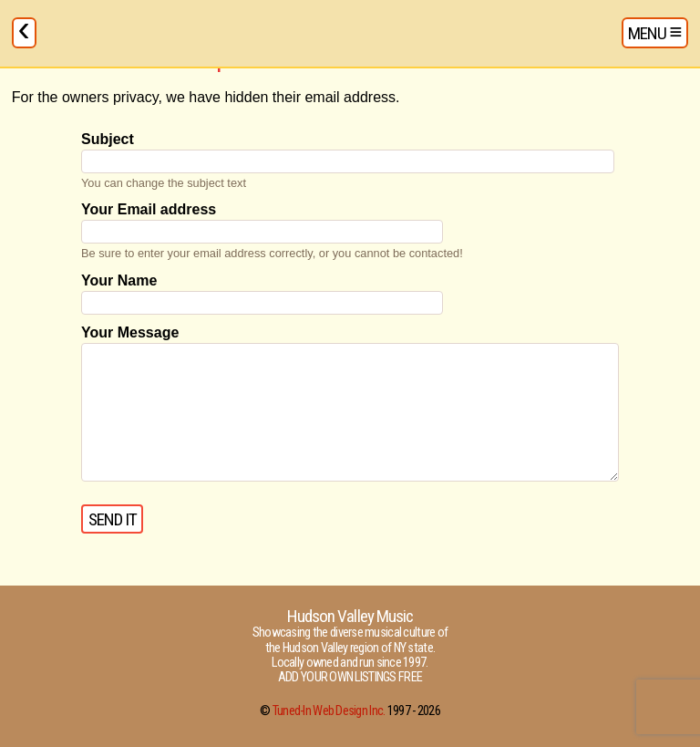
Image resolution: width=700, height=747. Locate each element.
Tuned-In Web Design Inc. (329, 711)
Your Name (119, 280)
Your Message (130, 332)
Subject (108, 139)
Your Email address (149, 209)
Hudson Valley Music (350, 616)
